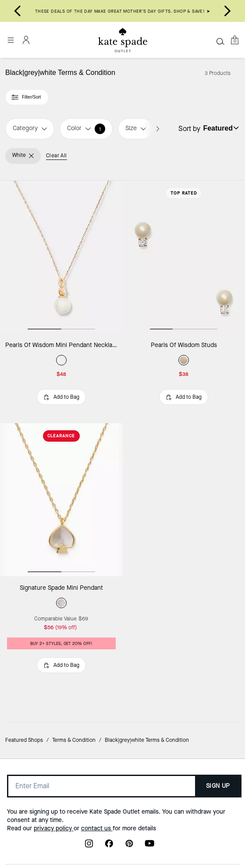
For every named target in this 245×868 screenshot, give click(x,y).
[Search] (220, 41)
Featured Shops (24, 740)
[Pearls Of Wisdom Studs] (184, 257)
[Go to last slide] (18, 11)
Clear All (57, 156)
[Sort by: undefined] (220, 128)
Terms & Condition (74, 740)
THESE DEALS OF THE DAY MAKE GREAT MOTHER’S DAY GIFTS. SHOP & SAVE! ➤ (122, 11)
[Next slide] (227, 11)
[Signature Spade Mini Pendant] (61, 500)
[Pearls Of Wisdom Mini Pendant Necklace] (61, 257)
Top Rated (184, 193)
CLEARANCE (61, 436)
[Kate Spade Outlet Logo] (123, 40)
